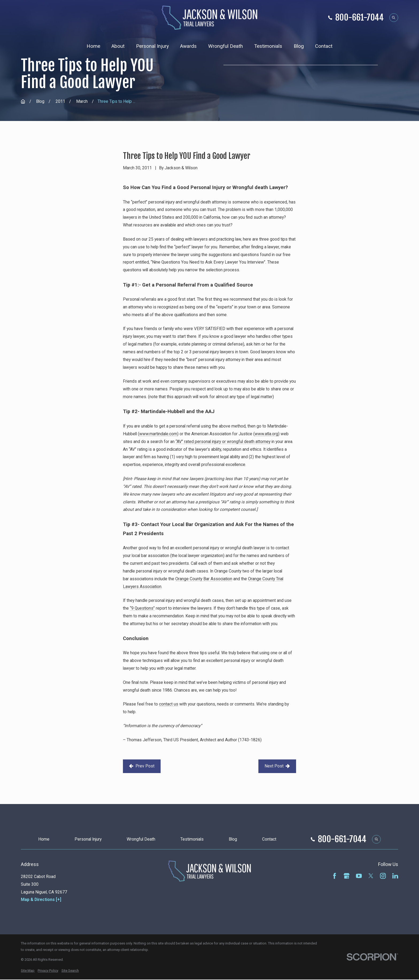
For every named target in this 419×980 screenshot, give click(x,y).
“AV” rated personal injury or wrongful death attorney (223, 442)
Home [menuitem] (93, 46)
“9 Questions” (142, 608)
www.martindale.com (158, 434)
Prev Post (142, 766)
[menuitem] (28, 971)
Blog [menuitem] (299, 46)
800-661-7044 (360, 17)
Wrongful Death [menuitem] (226, 46)
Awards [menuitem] (188, 46)
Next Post (277, 766)
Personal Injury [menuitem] (152, 46)
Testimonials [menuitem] (268, 46)
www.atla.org (266, 434)
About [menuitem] (118, 46)
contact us (169, 704)
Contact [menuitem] (324, 46)
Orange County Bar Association (204, 579)
